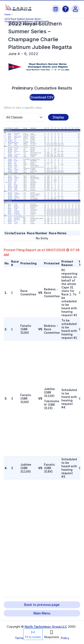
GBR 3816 (10, 222)
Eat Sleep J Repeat (18, 214)
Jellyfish (16, 209)
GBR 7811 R (10, 198)
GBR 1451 (10, 214)
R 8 (73, 128)
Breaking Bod (17, 218)
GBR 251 (10, 135)
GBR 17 (10, 168)
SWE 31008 (10, 140)
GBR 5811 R (10, 197)
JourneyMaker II (17, 194)
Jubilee (16, 180)
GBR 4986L (10, 141)
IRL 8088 (10, 153)
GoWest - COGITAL (18, 136)
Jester (15, 141)
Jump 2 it (16, 149)
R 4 (59, 128)
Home (7, 14)
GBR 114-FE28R (11, 143)
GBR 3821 (10, 217)
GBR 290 (10, 205)
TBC (9, 207)
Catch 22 (16, 165)
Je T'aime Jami (17, 154)
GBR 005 (10, 134)
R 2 (52, 128)
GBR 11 (10, 204)
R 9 (76, 128)
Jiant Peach (16, 211)
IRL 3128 (10, 182)
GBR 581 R (10, 163)
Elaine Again (16, 148)
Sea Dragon (16, 143)
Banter (15, 159)
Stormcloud (16, 152)
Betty (15, 221)
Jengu (15, 150)
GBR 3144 (10, 186)
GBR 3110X (10, 180)
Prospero (16, 172)
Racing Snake (17, 213)
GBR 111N (10, 199)
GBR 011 (10, 137)
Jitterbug (16, 193)
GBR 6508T (10, 159)
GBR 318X (10, 181)
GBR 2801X (10, 144)
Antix (15, 163)
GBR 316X (10, 184)
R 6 (66, 128)
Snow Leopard (17, 198)
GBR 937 (10, 212)
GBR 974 (10, 208)
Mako (15, 139)
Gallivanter (16, 179)
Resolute (16, 135)
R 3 (55, 128)
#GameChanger (17, 220)
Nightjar (16, 166)
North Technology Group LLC (46, 627)
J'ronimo (16, 171)
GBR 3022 (10, 221)
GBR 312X (10, 177)
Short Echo (16, 190)
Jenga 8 (16, 205)
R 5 (62, 128)
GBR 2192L (10, 154)
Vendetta (16, 145)
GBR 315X (10, 189)
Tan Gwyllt (16, 222)
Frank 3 (16, 162)
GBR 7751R (10, 194)
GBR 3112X (10, 179)
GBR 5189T (10, 171)
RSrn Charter (16, 207)
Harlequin (16, 188)
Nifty (15, 184)
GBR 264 (10, 209)
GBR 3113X (10, 188)
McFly (15, 199)
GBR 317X (10, 190)
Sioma (15, 168)
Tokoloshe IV (17, 177)
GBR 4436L (10, 157)
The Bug (16, 223)
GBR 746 (10, 211)
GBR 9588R (10, 155)
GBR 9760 (10, 150)
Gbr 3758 (10, 218)
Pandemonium (17, 137)
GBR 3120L (10, 152)
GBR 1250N (10, 148)
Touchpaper (16, 170)
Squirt (15, 176)
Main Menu (42, 613)
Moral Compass (17, 134)
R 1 (48, 128)
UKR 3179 (10, 220)
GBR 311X (10, 176)
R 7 (69, 128)
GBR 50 (10, 145)
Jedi (15, 153)
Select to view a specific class (23, 108)
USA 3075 (10, 223)
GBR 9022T (10, 170)
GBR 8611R (10, 195)
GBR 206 (10, 213)
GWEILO (16, 144)
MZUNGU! (16, 157)
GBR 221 (10, 165)
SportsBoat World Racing (19, 217)
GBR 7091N (10, 167)
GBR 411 (10, 139)
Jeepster (16, 204)
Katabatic (16, 185)
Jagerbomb (16, 197)
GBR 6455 (10, 162)
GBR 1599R (10, 149)
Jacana (16, 155)
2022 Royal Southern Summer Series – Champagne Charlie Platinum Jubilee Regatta (27, 20)
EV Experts (16, 208)
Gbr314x (10, 185)
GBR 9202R (10, 166)
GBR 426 (10, 136)
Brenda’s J (16, 161)
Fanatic (16, 181)
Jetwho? (16, 167)
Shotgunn (16, 186)
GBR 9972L (10, 161)
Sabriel (15, 195)
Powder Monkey (17, 212)
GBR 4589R (10, 172)
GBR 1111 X (10, 193)
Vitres (15, 140)
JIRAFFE (16, 189)
